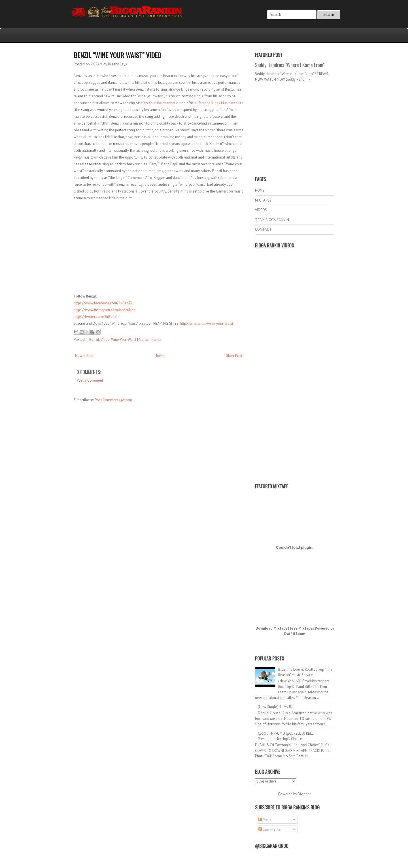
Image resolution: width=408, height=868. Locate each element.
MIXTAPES (263, 200)
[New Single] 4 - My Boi (276, 707)
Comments (269, 829)
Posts (265, 820)
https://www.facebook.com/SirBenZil (103, 303)
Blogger (304, 794)
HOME (260, 190)
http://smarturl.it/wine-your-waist (207, 323)
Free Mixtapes (302, 628)
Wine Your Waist (124, 340)
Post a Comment (90, 380)
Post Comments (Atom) (113, 400)
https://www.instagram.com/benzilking (105, 310)
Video (105, 340)
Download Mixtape (271, 628)
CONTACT (263, 229)
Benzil (94, 340)
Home (160, 356)
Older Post (234, 356)
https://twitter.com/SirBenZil (96, 317)
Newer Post (84, 356)
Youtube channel (162, 103)
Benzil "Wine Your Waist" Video (117, 55)
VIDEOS (261, 210)
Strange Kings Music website (221, 103)
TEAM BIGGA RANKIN (272, 220)
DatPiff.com (295, 634)
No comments (150, 340)
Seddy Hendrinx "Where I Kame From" (290, 65)
